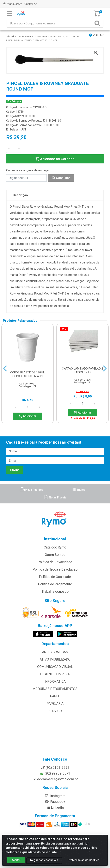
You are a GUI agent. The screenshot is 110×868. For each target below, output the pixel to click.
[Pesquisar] (98, 23)
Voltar (96, 35)
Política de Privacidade (55, 562)
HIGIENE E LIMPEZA (55, 674)
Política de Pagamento (55, 584)
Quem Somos (55, 555)
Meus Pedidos (32, 490)
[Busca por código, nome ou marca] (50, 23)
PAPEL (55, 696)
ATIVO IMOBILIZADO (55, 659)
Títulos (78, 490)
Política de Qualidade (55, 577)
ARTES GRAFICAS (55, 652)
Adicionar (27, 416)
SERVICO (55, 711)
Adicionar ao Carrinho (55, 159)
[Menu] (10, 14)
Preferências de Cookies (84, 860)
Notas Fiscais (55, 497)
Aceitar (16, 860)
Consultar (61, 178)
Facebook (55, 802)
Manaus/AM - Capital (20, 4)
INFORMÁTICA (55, 681)
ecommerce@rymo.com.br (55, 779)
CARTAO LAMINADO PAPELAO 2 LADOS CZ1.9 (82, 370)
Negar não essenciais (44, 860)
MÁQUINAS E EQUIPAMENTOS (55, 689)
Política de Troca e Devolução (55, 569)
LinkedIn (55, 808)
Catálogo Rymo (55, 547)
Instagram (55, 796)
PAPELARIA (55, 704)
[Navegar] (5, 369)
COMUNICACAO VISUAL (55, 667)
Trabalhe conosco (55, 592)
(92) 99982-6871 (55, 773)
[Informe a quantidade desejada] (14, 148)
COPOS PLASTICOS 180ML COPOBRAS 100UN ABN (27, 374)
